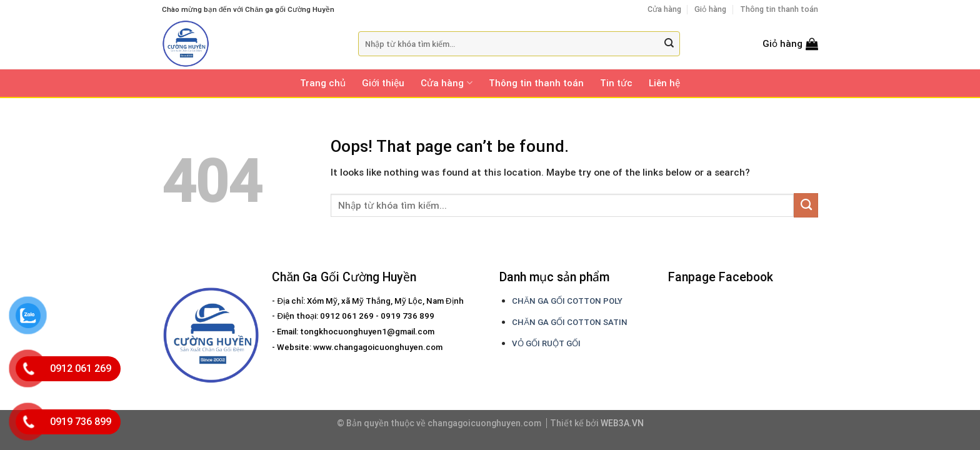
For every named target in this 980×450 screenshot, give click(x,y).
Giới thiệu (383, 83)
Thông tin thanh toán (779, 9)
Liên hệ (664, 83)
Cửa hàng (664, 9)
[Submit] (669, 44)
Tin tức (616, 83)
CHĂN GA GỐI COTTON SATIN (570, 322)
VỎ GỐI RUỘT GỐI (546, 343)
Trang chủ (323, 83)
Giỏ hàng (710, 9)
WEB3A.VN (622, 423)
